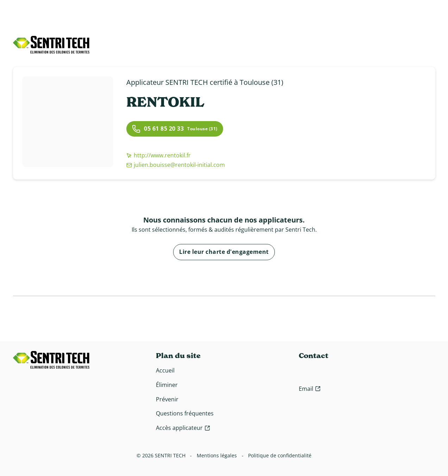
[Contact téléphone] (352, 372)
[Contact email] (310, 389)
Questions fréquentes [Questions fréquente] (185, 413)
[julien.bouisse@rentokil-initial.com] (176, 165)
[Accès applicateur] (183, 428)
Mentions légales (217, 455)
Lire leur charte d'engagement (224, 252)
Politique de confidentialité (280, 455)
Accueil (165, 370)
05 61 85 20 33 (158, 129)
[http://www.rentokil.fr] (176, 155)
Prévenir (167, 399)
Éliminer (167, 385)
